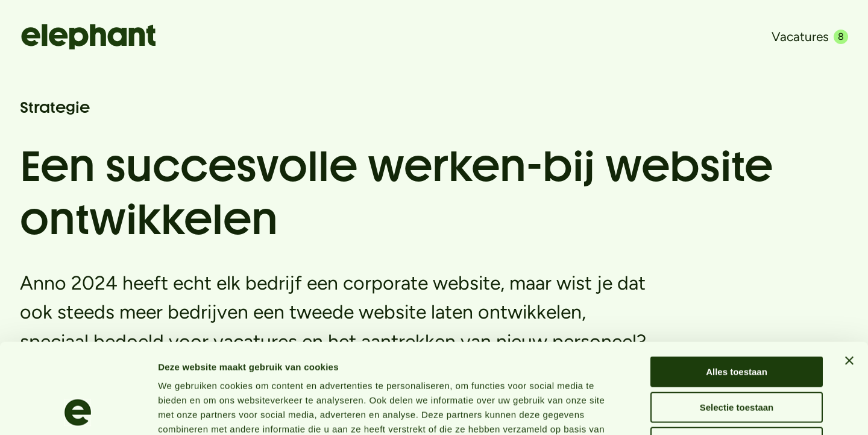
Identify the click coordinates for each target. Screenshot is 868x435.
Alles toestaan (737, 287)
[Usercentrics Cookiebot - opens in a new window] (78, 411)
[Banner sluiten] (849, 276)
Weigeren (736, 358)
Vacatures (810, 37)
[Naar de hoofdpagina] (88, 37)
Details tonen (651, 411)
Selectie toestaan (737, 323)
